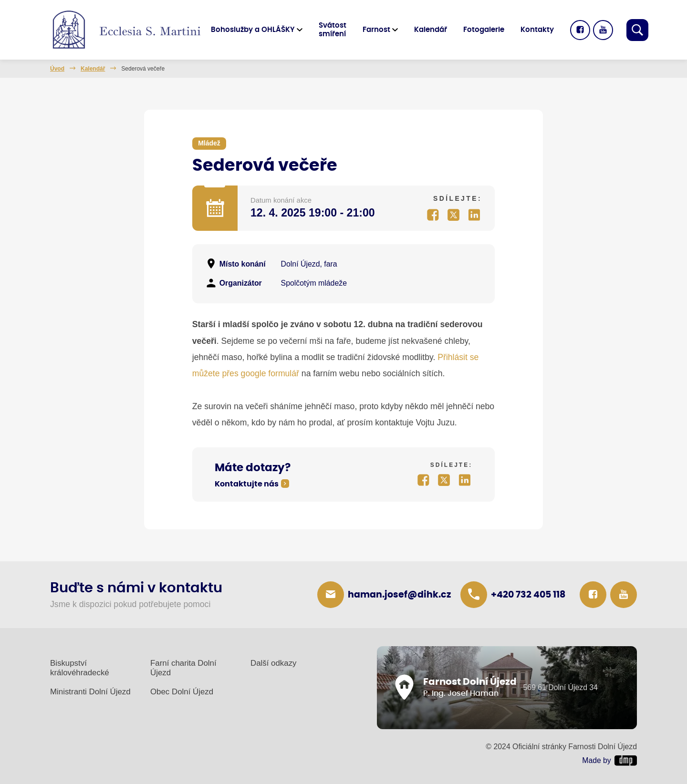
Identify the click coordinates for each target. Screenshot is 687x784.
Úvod (57, 69)
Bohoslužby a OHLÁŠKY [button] (253, 30)
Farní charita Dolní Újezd (183, 668)
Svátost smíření (333, 30)
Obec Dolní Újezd (182, 692)
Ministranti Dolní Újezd (90, 692)
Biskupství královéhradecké (80, 668)
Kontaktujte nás (247, 484)
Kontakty (537, 30)
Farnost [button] (376, 30)
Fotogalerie (484, 30)
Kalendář (431, 30)
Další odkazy (274, 663)
